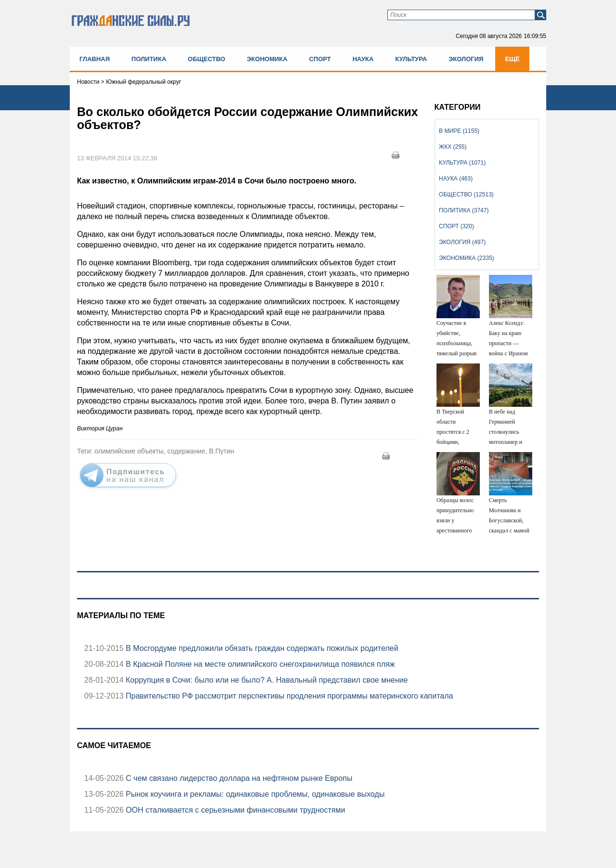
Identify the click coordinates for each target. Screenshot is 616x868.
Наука (363, 59)
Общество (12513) (466, 194)
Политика (149, 59)
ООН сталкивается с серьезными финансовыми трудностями (234, 810)
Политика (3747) (464, 210)
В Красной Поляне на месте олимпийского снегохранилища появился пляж (259, 664)
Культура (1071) (462, 163)
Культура (411, 59)
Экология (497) (462, 242)
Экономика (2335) (466, 258)
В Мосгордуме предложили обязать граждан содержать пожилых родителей (261, 648)
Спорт (320, 59)
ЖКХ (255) (453, 147)
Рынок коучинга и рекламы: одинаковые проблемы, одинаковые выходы (254, 794)
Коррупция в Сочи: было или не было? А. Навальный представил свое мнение (266, 680)
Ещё (512, 59)
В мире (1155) (459, 131)
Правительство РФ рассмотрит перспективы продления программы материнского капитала (289, 696)
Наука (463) (456, 179)
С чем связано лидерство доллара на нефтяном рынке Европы (238, 778)
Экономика (267, 59)
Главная (95, 59)
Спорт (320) (456, 226)
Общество (206, 59)
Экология (466, 59)
